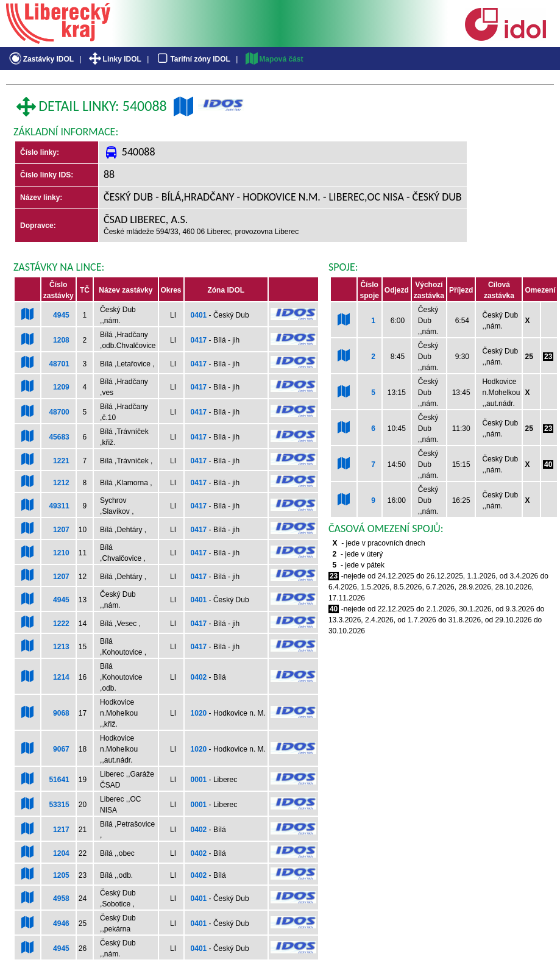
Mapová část (274, 59)
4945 (61, 315)
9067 (61, 749)
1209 (61, 387)
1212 (61, 483)
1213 (61, 647)
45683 (59, 437)
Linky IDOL (114, 59)
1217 (61, 830)
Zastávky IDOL (41, 59)
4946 (61, 924)
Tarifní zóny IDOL (193, 59)
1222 (61, 624)
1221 (61, 461)
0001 (199, 780)
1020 (199, 713)
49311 (59, 506)
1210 (61, 553)
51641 (59, 780)
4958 (61, 899)
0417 (199, 340)
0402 (199, 677)
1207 (61, 530)
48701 (59, 364)
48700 (59, 412)
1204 (61, 853)
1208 (61, 340)
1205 (61, 875)
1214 (61, 677)
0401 (199, 315)
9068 (61, 713)
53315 (59, 805)
